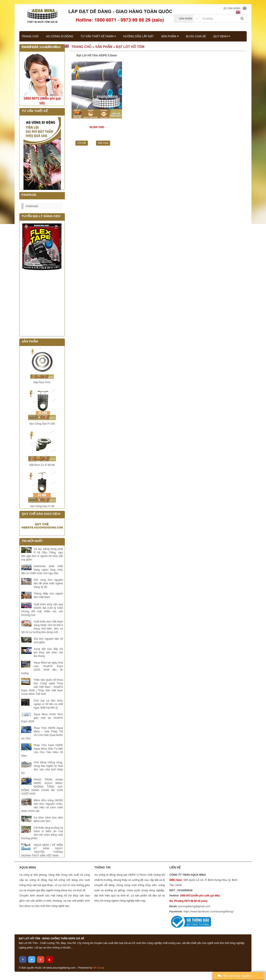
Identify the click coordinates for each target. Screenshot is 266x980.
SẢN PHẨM (170, 36)
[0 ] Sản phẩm (232, 8)
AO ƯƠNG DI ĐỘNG (60, 36)
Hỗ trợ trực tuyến (234, 976)
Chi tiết (82, 143)
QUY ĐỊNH (222, 36)
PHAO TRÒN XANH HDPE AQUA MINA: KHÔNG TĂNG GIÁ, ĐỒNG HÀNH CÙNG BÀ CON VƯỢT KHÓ (42, 787)
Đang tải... (42, 304)
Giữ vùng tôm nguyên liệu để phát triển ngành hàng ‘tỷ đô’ (48, 583)
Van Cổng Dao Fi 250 (42, 424)
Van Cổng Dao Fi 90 (42, 506)
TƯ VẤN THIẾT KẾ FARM (98, 36)
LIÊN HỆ (51, 47)
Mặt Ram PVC (42, 382)
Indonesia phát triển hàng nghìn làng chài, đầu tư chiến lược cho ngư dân (42, 570)
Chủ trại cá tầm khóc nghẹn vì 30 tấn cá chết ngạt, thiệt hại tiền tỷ (48, 704)
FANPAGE (32, 206)
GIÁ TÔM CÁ (30, 47)
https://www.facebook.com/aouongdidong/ (209, 911)
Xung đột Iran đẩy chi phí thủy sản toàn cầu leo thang (48, 652)
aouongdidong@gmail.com (194, 906)
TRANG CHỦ (30, 36)
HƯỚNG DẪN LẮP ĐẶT (139, 36)
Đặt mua (103, 143)
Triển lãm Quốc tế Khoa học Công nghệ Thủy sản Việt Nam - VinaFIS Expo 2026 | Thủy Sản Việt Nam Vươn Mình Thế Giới (42, 687)
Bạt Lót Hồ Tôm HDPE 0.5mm (97, 55)
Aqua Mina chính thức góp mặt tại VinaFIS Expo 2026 (42, 718)
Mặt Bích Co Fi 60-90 (42, 465)
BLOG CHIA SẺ (196, 36)
